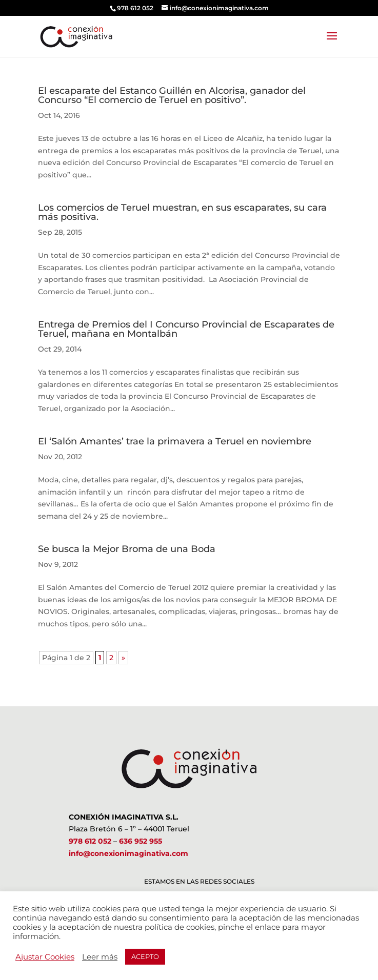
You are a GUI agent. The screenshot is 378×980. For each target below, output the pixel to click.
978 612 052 (90, 841)
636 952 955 (141, 841)
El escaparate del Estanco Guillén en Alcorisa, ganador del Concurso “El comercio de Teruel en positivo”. (172, 95)
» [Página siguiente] (123, 658)
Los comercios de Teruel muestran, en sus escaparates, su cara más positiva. (182, 212)
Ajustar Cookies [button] (45, 957)
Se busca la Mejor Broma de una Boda (127, 549)
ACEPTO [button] (145, 956)
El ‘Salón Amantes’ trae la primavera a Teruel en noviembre (175, 441)
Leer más (100, 957)
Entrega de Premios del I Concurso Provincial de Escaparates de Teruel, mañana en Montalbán (186, 329)
